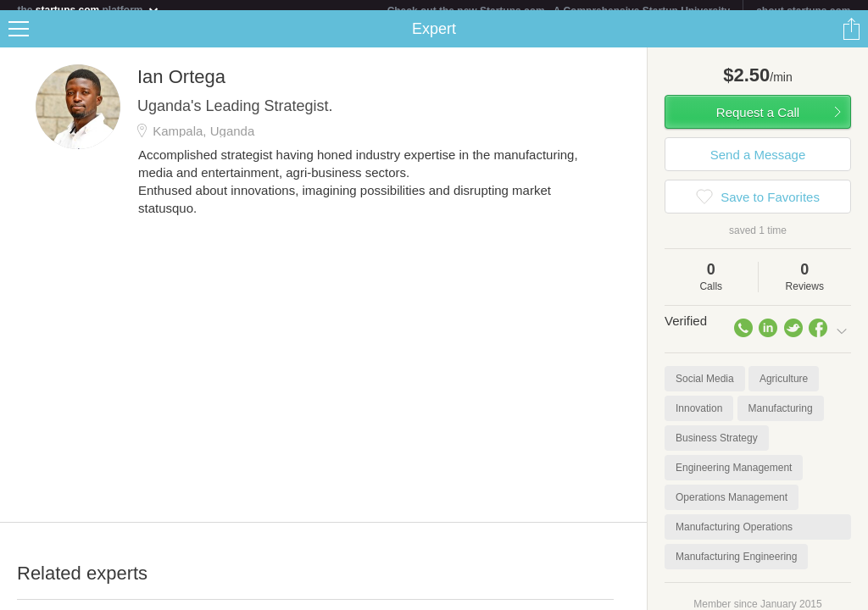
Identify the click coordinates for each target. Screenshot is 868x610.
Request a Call (758, 122)
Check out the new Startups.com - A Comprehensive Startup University (559, 11)
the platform (88, 10)
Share (851, 39)
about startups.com (803, 11)
